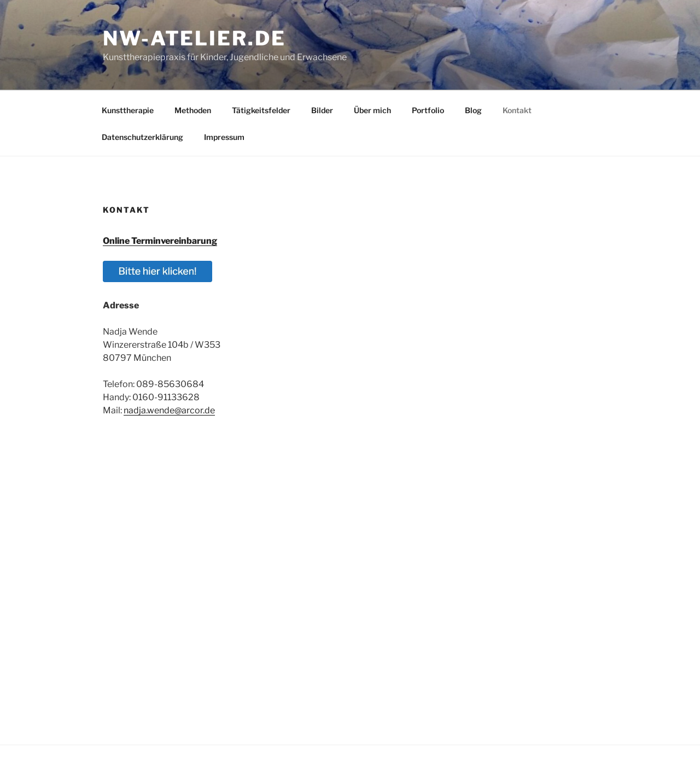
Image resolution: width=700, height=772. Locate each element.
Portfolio (428, 110)
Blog (473, 110)
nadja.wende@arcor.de (169, 410)
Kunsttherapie (128, 110)
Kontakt (517, 110)
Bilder (322, 110)
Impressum (224, 137)
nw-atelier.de (194, 38)
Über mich (372, 110)
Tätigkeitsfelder (261, 110)
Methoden (193, 110)
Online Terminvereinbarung (160, 241)
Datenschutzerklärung (142, 137)
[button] (157, 279)
